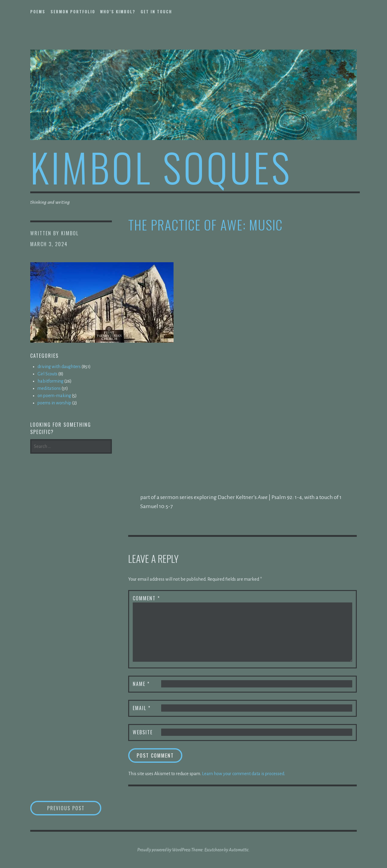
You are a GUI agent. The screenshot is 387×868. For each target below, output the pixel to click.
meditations (49, 388)
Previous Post (74, 808)
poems (38, 11)
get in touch (156, 11)
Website (143, 732)
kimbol (70, 233)
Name (141, 684)
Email (142, 708)
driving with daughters (59, 367)
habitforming (50, 381)
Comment (146, 598)
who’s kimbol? (118, 11)
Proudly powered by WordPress (164, 850)
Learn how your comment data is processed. (244, 774)
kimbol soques (161, 167)
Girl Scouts (47, 374)
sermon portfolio (73, 11)
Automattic (239, 850)
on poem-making (54, 396)
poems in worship (54, 403)
